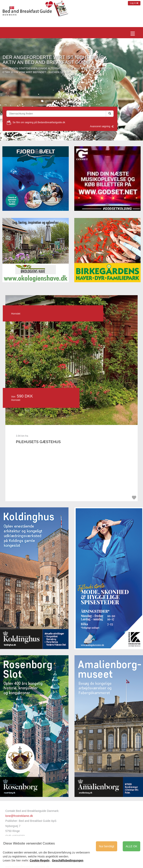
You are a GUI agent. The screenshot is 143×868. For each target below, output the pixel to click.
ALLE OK (131, 846)
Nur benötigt (106, 846)
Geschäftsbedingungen (68, 860)
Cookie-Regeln (40, 860)
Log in (134, 3)
